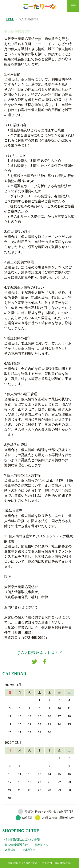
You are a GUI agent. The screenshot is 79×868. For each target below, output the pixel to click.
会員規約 (10, 850)
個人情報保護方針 (16, 845)
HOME (10, 19)
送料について (44, 845)
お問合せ (29, 850)
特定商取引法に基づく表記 (22, 840)
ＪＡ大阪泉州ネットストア (40, 653)
